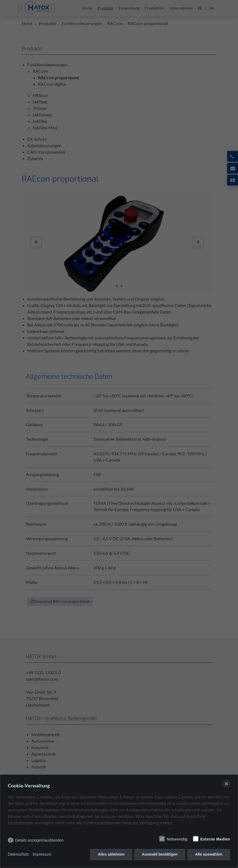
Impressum (42, 855)
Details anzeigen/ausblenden (39, 840)
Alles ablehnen (111, 855)
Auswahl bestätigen (160, 855)
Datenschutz (18, 855)
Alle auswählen (209, 855)
